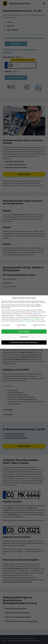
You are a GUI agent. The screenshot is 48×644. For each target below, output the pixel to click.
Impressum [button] (33, 346)
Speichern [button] (24, 337)
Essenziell (6, 325)
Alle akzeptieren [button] (24, 331)
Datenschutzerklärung (35, 319)
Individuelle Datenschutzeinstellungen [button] (24, 342)
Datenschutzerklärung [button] (25, 346)
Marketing (22, 325)
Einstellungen (26, 321)
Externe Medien (40, 325)
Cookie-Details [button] (16, 346)
